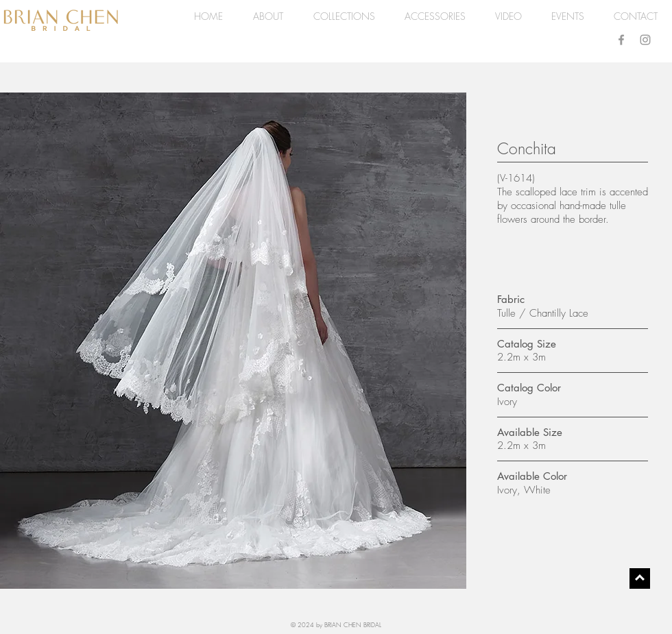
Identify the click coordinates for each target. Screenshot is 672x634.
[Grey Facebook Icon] (621, 40)
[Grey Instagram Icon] (645, 40)
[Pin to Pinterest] (25, 108)
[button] (344, 16)
